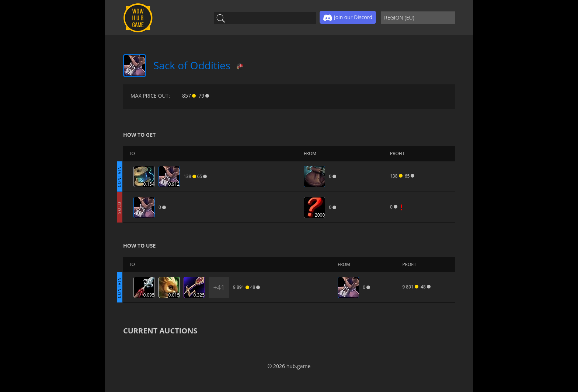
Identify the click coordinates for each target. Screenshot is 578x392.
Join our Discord (348, 18)
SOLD (119, 207)
